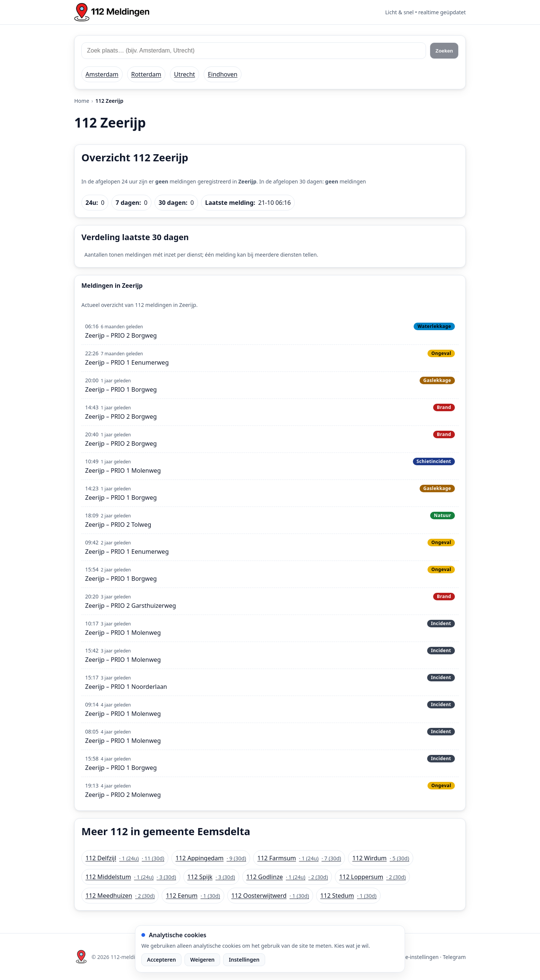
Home (82, 101)
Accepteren (161, 960)
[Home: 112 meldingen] (112, 12)
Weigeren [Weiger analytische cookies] (202, 960)
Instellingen (244, 960)
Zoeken (444, 51)
